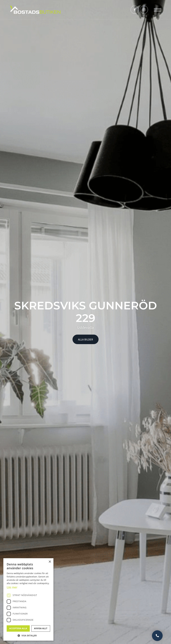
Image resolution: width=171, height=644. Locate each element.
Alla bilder (85, 340)
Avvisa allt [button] (41, 628)
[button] (28, 636)
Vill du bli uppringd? (157, 636)
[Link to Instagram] (144, 10)
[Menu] (157, 10)
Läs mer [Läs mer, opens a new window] (12, 587)
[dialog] (28, 599)
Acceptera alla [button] (18, 628)
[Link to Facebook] (135, 10)
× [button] (50, 562)
